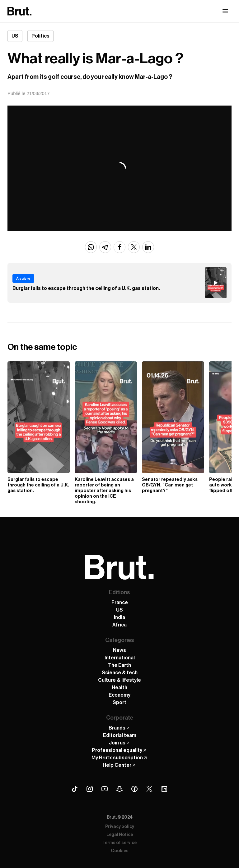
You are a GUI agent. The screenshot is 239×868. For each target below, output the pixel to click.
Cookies (120, 851)
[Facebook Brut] (134, 789)
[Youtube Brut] (105, 789)
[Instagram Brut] (90, 789)
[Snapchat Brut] (119, 789)
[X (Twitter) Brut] (149, 789)
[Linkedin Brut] (164, 789)
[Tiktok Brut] (75, 789)
